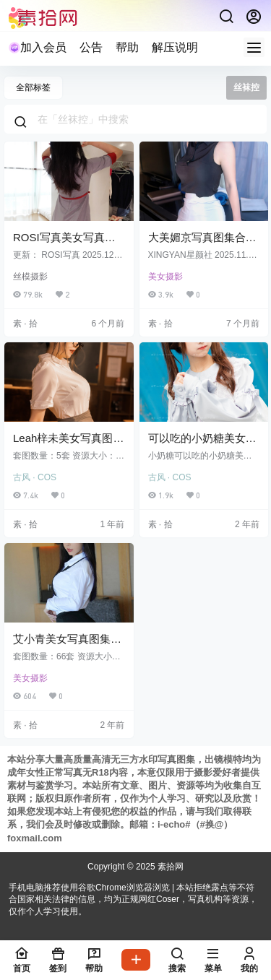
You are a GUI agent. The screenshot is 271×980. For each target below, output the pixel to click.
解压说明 (175, 47)
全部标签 (33, 87)
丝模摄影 (30, 277)
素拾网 (169, 867)
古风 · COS (35, 477)
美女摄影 (165, 277)
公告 (91, 47)
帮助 (127, 47)
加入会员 (38, 47)
